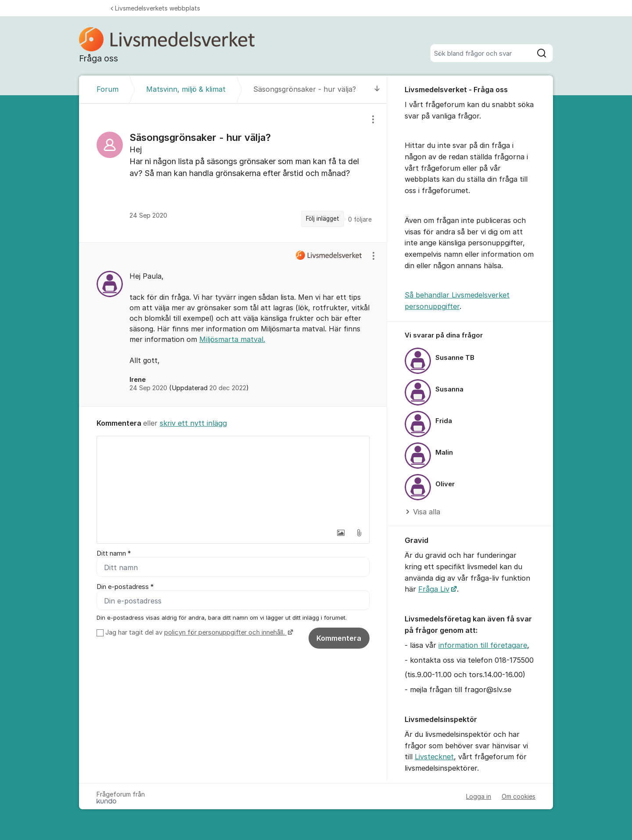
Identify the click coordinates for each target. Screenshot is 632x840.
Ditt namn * (114, 553)
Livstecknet (434, 757)
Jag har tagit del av (198, 632)
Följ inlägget (323, 219)
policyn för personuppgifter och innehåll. (225, 632)
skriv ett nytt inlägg (193, 423)
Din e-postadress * (125, 587)
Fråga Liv (434, 589)
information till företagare (483, 645)
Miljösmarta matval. (232, 339)
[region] (233, 173)
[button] (341, 533)
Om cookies (519, 796)
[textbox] (233, 480)
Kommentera (339, 638)
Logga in (479, 796)
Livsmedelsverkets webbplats (155, 8)
